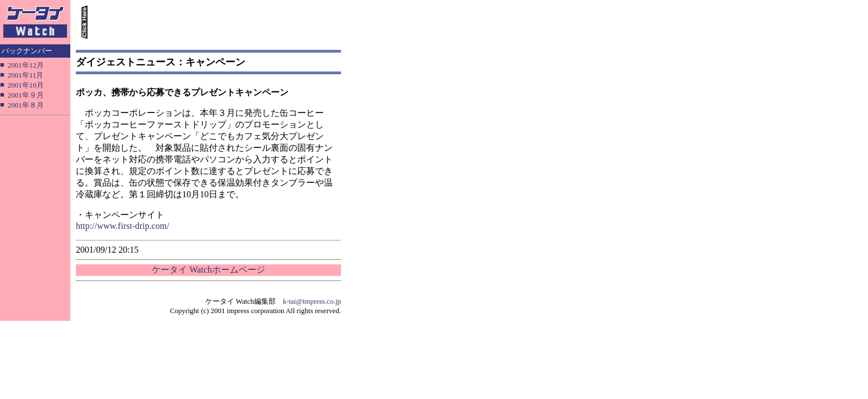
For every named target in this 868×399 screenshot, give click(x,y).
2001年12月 (26, 65)
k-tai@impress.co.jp (312, 301)
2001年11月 (26, 75)
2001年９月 (26, 95)
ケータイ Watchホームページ (208, 270)
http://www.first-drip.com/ (123, 226)
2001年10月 (26, 85)
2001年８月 (26, 105)
